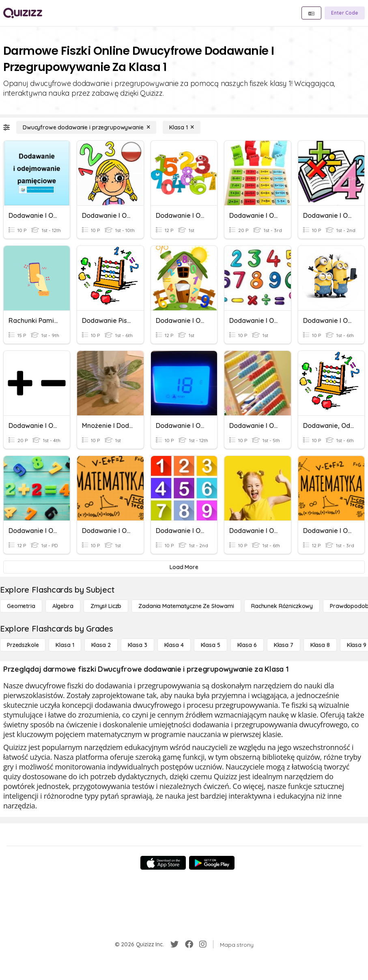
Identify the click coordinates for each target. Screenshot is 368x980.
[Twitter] (174, 944)
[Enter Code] (345, 13)
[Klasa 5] (211, 645)
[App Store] (163, 863)
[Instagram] (203, 944)
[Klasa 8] (320, 645)
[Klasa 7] (284, 645)
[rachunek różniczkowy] (282, 606)
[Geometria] (21, 606)
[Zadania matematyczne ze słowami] (186, 606)
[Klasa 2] (101, 645)
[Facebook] (189, 944)
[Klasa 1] (182, 127)
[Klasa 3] (138, 645)
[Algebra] (63, 606)
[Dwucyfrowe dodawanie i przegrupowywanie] (86, 127)
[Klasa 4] (174, 645)
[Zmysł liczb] (106, 606)
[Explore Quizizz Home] (23, 13)
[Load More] (184, 567)
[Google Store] (212, 863)
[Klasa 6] (247, 645)
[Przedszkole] (23, 645)
